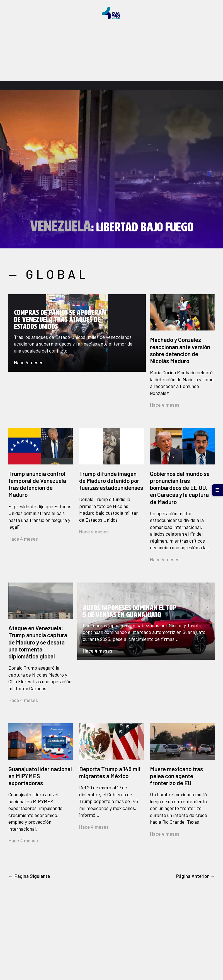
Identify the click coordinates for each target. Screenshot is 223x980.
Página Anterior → (196, 876)
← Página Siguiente (29, 876)
